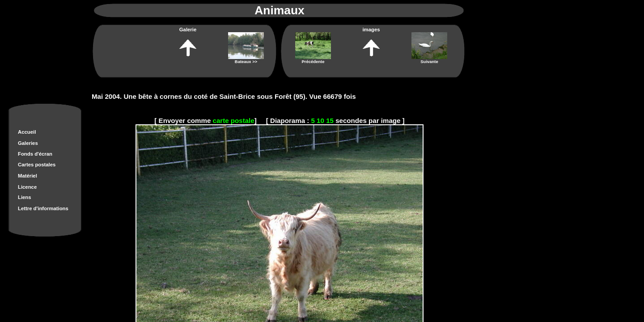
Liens (25, 197)
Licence (27, 187)
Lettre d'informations (43, 208)
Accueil (27, 132)
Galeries (28, 143)
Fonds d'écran (35, 154)
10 (320, 121)
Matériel (28, 176)
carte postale (234, 121)
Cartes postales (37, 165)
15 (330, 121)
